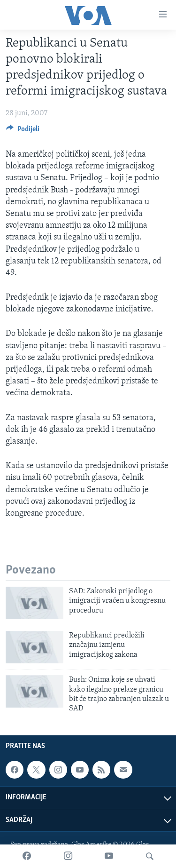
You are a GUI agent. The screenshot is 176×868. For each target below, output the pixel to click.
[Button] (23, 131)
